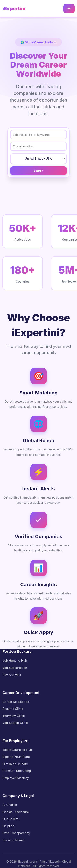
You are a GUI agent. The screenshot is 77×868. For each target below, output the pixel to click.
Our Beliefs (10, 819)
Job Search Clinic (15, 723)
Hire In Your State (15, 764)
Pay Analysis (12, 675)
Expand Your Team (16, 757)
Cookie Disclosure (16, 812)
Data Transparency (16, 833)
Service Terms (13, 840)
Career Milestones (16, 702)
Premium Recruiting (17, 771)
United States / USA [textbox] (38, 159)
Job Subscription (15, 668)
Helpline (8, 826)
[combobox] (38, 159)
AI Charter (10, 805)
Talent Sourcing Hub (17, 750)
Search (38, 171)
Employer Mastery (16, 778)
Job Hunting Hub (15, 661)
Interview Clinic (14, 716)
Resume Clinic (13, 709)
